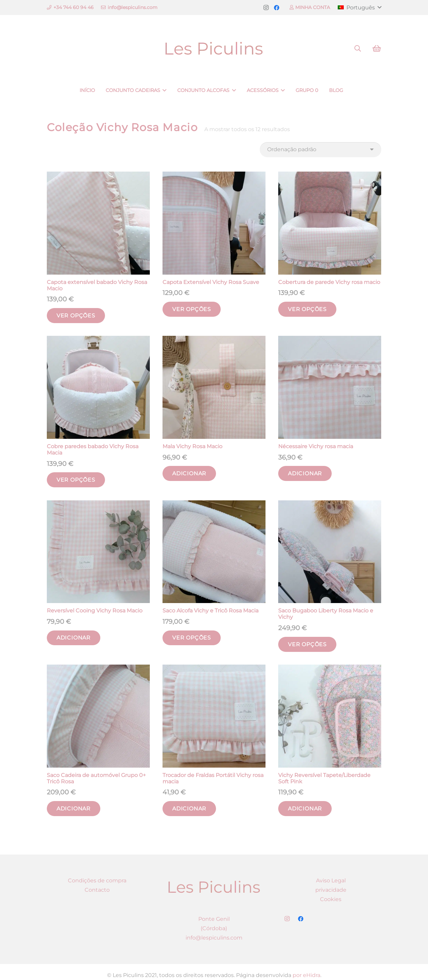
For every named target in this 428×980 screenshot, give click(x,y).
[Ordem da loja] (320, 150)
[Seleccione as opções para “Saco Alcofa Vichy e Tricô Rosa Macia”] (192, 638)
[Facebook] (277, 8)
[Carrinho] (377, 48)
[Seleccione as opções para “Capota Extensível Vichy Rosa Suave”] (192, 309)
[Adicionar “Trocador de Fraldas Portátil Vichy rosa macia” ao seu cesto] (189, 809)
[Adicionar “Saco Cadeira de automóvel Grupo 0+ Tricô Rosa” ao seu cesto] (74, 809)
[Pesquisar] (357, 49)
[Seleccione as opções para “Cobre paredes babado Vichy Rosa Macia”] (76, 480)
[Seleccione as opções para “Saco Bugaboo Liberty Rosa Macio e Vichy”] (307, 644)
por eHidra (306, 975)
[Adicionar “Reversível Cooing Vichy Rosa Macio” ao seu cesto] (74, 638)
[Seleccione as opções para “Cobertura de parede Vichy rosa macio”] (307, 309)
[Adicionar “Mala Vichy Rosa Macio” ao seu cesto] (189, 473)
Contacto (97, 890)
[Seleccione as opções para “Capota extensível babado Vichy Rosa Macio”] (76, 316)
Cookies (331, 899)
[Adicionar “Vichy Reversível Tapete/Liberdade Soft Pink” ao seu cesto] (305, 809)
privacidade (331, 890)
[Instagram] (266, 8)
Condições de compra (97, 880)
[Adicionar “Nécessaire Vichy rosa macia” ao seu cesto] (305, 473)
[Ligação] (214, 49)
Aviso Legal (331, 880)
